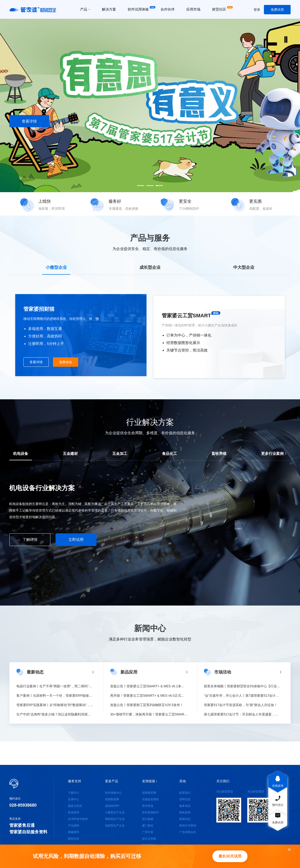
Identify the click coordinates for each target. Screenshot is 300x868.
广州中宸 (148, 832)
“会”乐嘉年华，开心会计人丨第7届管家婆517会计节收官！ (243, 696)
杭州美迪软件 (150, 812)
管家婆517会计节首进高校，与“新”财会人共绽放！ (241, 705)
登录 (257, 10)
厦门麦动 (148, 826)
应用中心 (74, 799)
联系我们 (185, 793)
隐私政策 (185, 812)
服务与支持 (75, 806)
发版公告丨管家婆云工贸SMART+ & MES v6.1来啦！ (149, 686)
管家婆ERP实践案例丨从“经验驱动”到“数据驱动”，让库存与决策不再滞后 (55, 705)
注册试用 (75, 121)
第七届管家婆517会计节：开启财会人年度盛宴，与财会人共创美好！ (243, 714)
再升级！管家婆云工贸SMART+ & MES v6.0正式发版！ (149, 696)
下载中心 (74, 793)
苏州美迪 (148, 806)
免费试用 (277, 10)
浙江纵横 (148, 819)
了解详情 (30, 540)
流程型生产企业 (115, 826)
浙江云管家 (149, 839)
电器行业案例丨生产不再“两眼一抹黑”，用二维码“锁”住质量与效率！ (55, 686)
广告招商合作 (188, 832)
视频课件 (74, 832)
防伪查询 (74, 812)
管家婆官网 (149, 793)
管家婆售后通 (22, 825)
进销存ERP (112, 806)
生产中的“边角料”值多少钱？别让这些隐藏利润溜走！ (55, 714)
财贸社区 (74, 839)
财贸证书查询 (188, 826)
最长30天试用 (230, 856)
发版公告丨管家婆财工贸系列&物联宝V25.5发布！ (147, 705)
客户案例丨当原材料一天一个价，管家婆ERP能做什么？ (55, 696)
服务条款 (185, 806)
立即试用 (76, 540)
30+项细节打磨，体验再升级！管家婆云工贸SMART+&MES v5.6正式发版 (149, 714)
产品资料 (74, 826)
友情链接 (149, 781)
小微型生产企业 (115, 812)
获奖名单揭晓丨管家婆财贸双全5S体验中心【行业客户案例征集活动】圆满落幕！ (243, 686)
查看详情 (29, 121)
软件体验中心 (113, 793)
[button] (141, 186)
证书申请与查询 (78, 819)
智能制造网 (112, 799)
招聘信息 (185, 799)
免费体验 (66, 362)
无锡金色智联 (150, 799)
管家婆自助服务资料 (28, 832)
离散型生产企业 (115, 819)
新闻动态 (185, 819)
